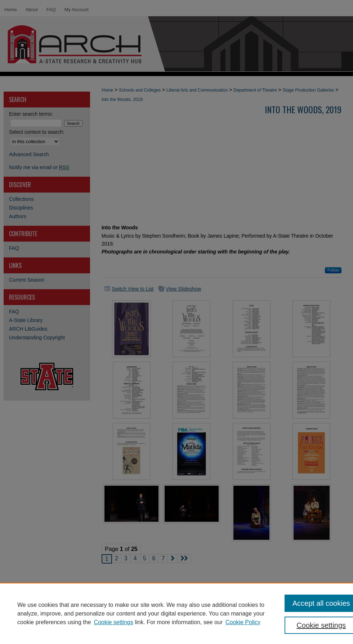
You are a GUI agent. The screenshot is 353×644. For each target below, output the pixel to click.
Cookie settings (114, 622)
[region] (176, 613)
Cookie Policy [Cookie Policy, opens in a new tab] (243, 622)
